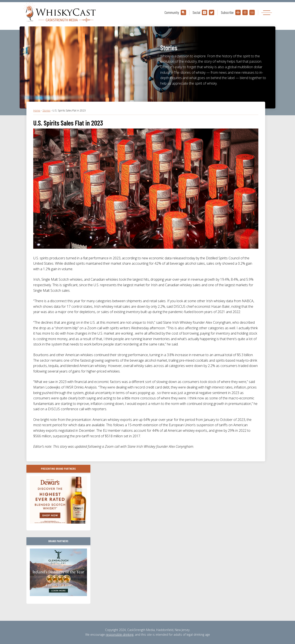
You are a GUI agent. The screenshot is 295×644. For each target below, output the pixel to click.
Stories (46, 110)
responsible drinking (120, 635)
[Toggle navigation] (267, 12)
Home (37, 110)
